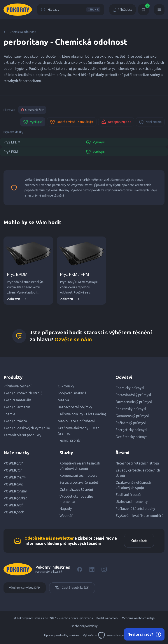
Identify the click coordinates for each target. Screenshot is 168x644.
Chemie (9, 414)
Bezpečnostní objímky (75, 407)
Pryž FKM (11, 152)
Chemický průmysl (130, 388)
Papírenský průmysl (131, 409)
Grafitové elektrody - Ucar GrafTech (78, 431)
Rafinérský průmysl (131, 423)
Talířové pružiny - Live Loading (82, 414)
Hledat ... (71, 10)
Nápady (66, 509)
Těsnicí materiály (17, 400)
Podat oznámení (107, 618)
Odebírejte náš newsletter (49, 538)
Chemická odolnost (20, 32)
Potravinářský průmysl (133, 395)
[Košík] (143, 10)
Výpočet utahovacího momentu (76, 499)
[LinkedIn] (92, 569)
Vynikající (33, 122)
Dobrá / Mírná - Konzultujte (72, 122)
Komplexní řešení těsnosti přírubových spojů (80, 466)
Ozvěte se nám (73, 339)
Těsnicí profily (69, 440)
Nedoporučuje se (116, 122)
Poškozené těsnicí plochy (135, 509)
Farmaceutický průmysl (134, 402)
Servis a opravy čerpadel (79, 482)
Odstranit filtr (32, 110)
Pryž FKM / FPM (75, 275)
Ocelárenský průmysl (132, 437)
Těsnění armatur (17, 407)
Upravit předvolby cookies (62, 635)
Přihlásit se (122, 10)
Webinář (66, 516)
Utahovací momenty (132, 502)
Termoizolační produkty (22, 435)
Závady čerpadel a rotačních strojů (138, 473)
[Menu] (159, 10)
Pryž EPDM (12, 142)
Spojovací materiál (73, 393)
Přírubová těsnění (17, 386)
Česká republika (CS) (72, 588)
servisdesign (111, 635)
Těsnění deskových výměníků (27, 428)
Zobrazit (17, 299)
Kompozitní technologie (78, 475)
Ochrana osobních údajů (138, 618)
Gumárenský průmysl (132, 416)
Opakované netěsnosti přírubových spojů (133, 485)
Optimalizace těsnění (76, 489)
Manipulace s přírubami (76, 421)
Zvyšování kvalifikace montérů (139, 516)
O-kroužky (66, 386)
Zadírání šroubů (128, 495)
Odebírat (139, 541)
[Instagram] (104, 569)
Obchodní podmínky (84, 626)
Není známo (150, 122)
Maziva (63, 400)
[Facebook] (80, 569)
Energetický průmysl (131, 430)
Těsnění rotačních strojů (23, 393)
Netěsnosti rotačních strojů (137, 463)
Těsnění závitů (15, 421)
